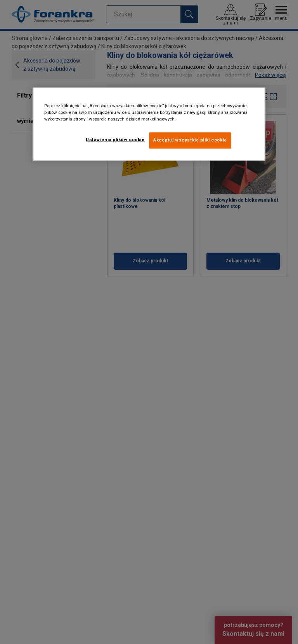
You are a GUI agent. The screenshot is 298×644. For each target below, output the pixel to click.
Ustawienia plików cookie (115, 140)
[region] (149, 124)
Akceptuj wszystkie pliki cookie (190, 140)
